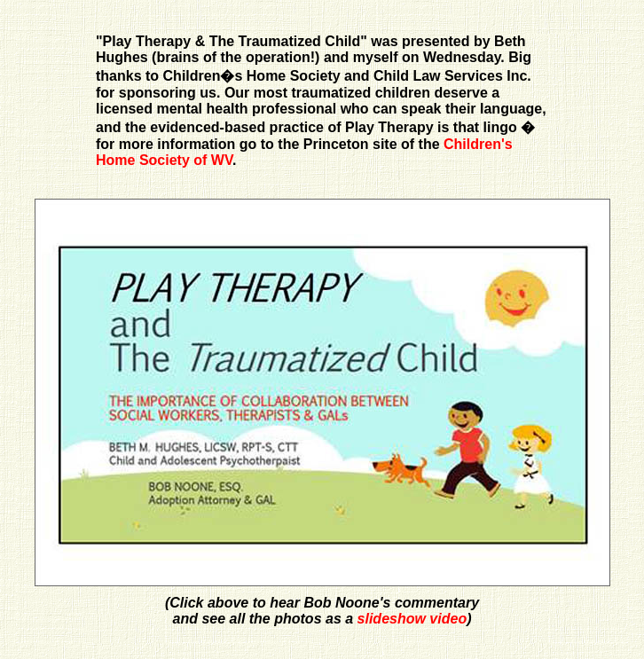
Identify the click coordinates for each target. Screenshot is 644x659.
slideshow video (412, 619)
